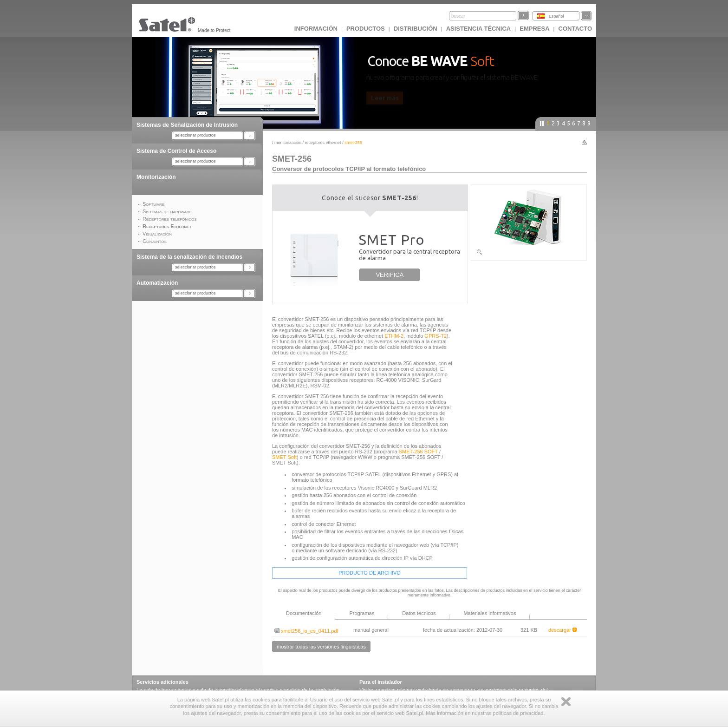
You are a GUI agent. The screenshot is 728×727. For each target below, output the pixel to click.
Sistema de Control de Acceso (176, 151)
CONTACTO (575, 29)
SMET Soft (284, 457)
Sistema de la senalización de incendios (189, 257)
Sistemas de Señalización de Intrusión (187, 125)
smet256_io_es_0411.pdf (306, 631)
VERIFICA (390, 275)
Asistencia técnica (479, 29)
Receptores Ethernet (324, 143)
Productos (366, 29)
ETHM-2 (394, 336)
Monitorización (156, 177)
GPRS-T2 (435, 336)
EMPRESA (534, 29)
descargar (562, 630)
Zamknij (566, 702)
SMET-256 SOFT (418, 452)
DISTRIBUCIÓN (416, 29)
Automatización (157, 283)
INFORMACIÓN (316, 29)
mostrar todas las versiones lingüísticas (321, 647)
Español (556, 16)
